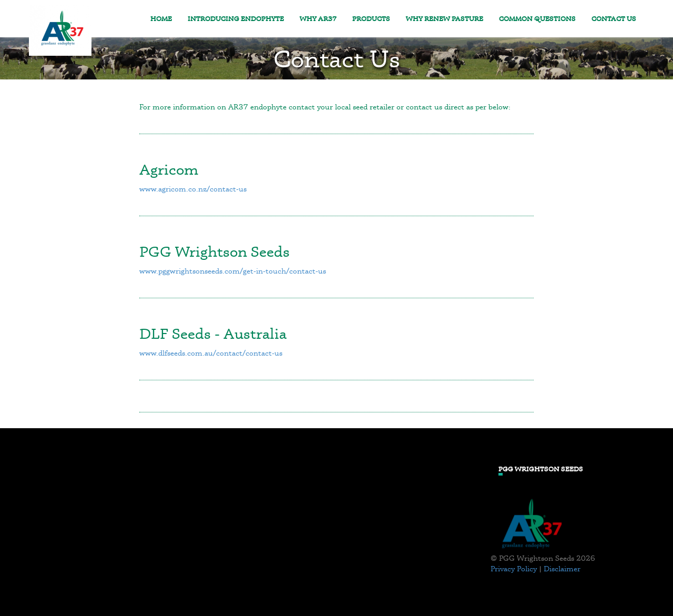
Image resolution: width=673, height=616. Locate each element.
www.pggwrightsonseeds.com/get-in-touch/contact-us (233, 271)
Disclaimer (562, 568)
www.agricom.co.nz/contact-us (193, 189)
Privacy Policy (514, 568)
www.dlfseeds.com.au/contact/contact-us (211, 353)
